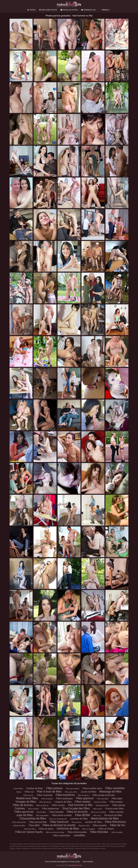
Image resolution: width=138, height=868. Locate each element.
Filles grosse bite (38, 822)
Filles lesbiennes (51, 809)
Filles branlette (65, 795)
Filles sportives (24, 812)
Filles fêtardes (99, 832)
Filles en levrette (77, 812)
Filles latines (119, 805)
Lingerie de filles (63, 802)
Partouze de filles (113, 815)
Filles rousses (116, 812)
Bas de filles (41, 812)
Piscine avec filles (114, 809)
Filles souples (100, 825)
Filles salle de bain (19, 822)
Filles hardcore (59, 822)
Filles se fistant (106, 829)
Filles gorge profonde (103, 795)
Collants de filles (19, 826)
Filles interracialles (77, 832)
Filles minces (29, 795)
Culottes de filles (100, 802)
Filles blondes (56, 812)
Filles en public (117, 832)
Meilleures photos (48, 10)
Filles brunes (77, 822)
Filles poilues (54, 788)
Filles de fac (118, 825)
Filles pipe (117, 798)
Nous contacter (88, 862)
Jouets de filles (88, 792)
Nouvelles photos (69, 10)
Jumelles (79, 835)
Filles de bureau (23, 805)
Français (105, 10)
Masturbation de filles (105, 818)
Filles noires (98, 809)
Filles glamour (85, 798)
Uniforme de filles (68, 829)
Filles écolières (84, 795)
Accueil (31, 10)
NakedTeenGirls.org (75, 865)
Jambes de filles (93, 822)
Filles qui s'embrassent (58, 819)
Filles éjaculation (42, 815)
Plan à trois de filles (49, 792)
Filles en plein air (42, 805)
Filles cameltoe (115, 788)
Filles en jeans (46, 829)
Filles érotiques (47, 799)
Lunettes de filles (79, 819)
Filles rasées (83, 802)
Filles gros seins (71, 792)
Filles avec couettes (98, 812)
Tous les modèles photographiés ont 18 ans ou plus (62, 862)
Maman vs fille (84, 826)
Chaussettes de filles (33, 818)
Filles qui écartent (73, 789)
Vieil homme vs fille (80, 805)
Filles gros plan (103, 799)
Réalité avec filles (27, 798)
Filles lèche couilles (62, 815)
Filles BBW (34, 825)
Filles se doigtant (89, 829)
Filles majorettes (62, 835)
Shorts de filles (30, 829)
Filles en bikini (33, 809)
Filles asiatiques (64, 798)
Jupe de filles (24, 815)
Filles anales (116, 802)
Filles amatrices (45, 802)
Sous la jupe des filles (76, 808)
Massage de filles (110, 792)
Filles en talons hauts (29, 832)
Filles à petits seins (92, 788)
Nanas (19, 792)
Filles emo (97, 815)
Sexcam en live (88, 10)
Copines (20, 808)
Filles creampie (45, 795)
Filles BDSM (82, 815)
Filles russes (58, 805)
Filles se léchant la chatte (59, 825)
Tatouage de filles (102, 805)
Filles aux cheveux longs (55, 832)
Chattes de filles (35, 788)
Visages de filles (26, 802)
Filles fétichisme (115, 822)
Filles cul (29, 792)
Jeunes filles (18, 789)
